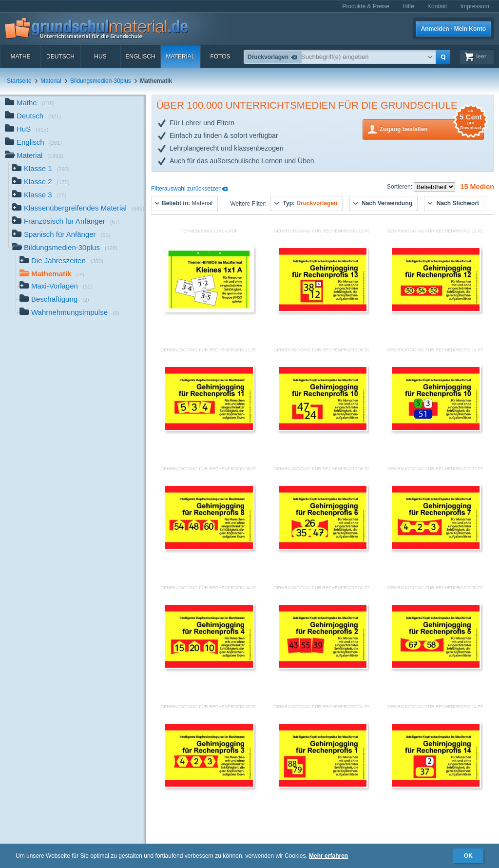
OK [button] (468, 856)
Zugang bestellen (432, 128)
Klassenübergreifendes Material (78, 209)
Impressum (475, 6)
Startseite (19, 81)
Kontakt (437, 6)
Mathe (20, 57)
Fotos (220, 57)
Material (180, 57)
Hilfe (408, 6)
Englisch (140, 57)
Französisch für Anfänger (66, 222)
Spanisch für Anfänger (61, 235)
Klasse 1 (41, 169)
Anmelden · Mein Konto (453, 29)
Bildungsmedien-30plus (101, 81)
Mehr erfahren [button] (328, 856)
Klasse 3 (39, 196)
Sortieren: (400, 187)
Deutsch (60, 57)
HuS (100, 57)
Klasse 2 (41, 183)
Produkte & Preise (366, 6)
